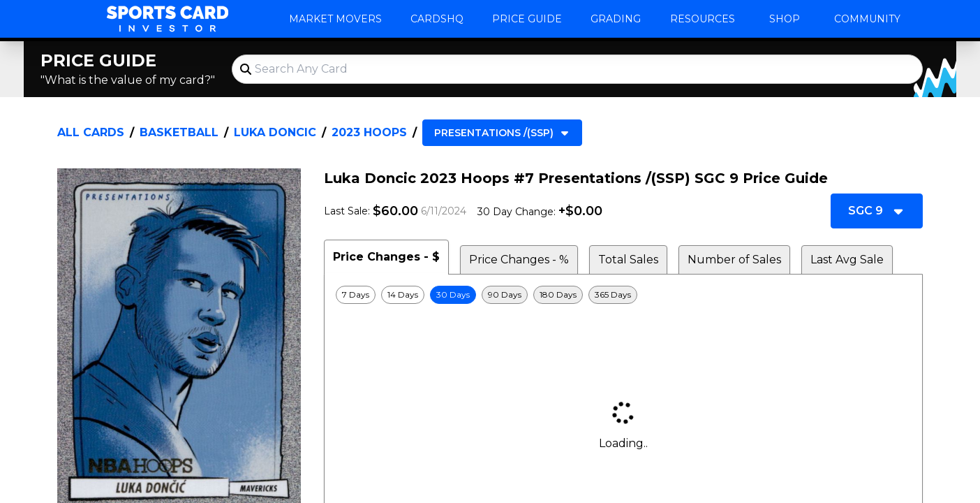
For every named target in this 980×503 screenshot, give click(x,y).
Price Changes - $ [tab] (386, 257)
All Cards (91, 132)
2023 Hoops (369, 132)
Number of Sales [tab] (734, 260)
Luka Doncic (275, 132)
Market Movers (335, 19)
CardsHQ (437, 19)
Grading (616, 19)
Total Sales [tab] (628, 260)
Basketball (179, 132)
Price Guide (527, 19)
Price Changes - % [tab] (519, 260)
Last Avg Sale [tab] (847, 260)
